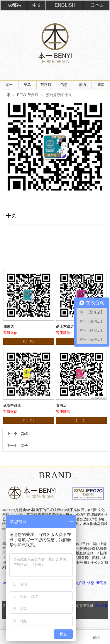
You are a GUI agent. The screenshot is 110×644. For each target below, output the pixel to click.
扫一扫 (28, 341)
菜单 (27, 85)
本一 (9, 85)
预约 (82, 85)
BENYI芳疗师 (28, 95)
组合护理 (78, 583)
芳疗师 (46, 85)
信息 (64, 85)
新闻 (101, 85)
